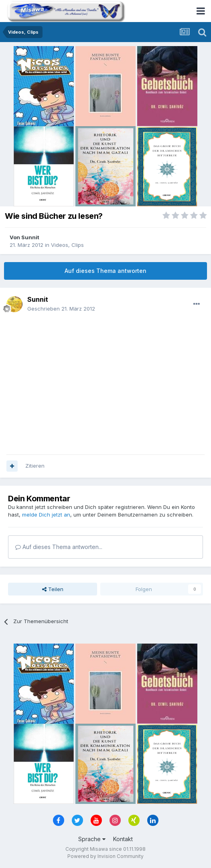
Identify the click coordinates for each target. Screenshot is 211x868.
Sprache (92, 839)
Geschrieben (61, 309)
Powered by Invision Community (105, 856)
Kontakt (123, 839)
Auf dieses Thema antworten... (59, 547)
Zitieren (35, 466)
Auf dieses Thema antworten (105, 271)
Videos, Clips (67, 245)
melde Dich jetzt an (46, 515)
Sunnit (30, 237)
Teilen (53, 589)
